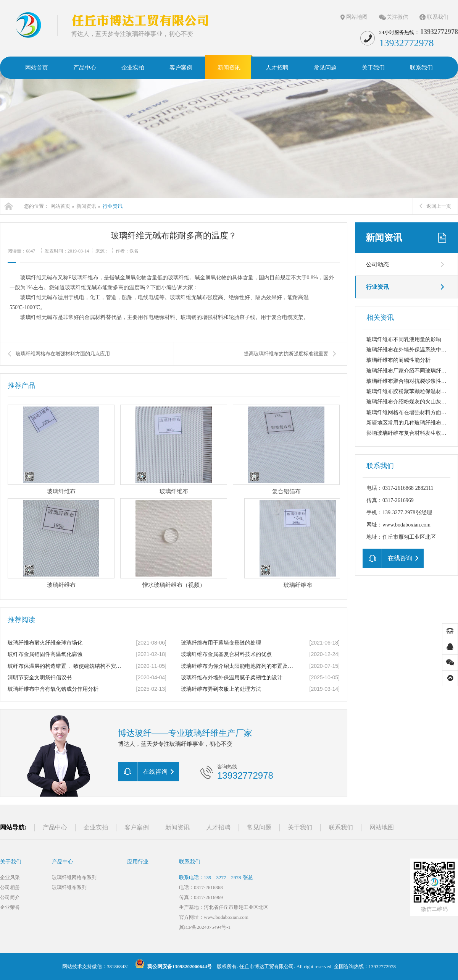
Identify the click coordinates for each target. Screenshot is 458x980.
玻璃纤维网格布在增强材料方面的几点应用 (63, 354)
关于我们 (300, 827)
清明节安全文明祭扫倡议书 (40, 678)
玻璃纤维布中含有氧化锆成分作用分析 (53, 689)
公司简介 (10, 897)
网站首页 (60, 206)
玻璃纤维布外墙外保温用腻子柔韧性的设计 (232, 678)
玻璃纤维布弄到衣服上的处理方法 (221, 689)
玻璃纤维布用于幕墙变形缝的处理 (221, 643)
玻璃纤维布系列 (69, 887)
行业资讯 (113, 206)
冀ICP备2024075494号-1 (205, 927)
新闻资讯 (86, 206)
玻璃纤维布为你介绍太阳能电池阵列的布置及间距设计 (239, 666)
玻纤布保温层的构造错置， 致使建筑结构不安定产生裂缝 (65, 666)
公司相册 (10, 887)
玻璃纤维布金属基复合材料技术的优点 (226, 654)
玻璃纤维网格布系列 (74, 877)
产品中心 (55, 827)
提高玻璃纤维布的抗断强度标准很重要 (286, 354)
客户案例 (137, 827)
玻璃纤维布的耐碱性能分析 (398, 360)
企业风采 (10, 877)
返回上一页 (435, 206)
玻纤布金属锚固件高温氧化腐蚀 (45, 654)
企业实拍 (96, 827)
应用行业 (138, 862)
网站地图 (357, 17)
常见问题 (259, 827)
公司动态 (377, 264)
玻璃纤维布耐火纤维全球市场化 (45, 643)
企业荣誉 (10, 907)
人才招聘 (218, 827)
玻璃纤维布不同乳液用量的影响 (404, 339)
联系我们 (438, 17)
